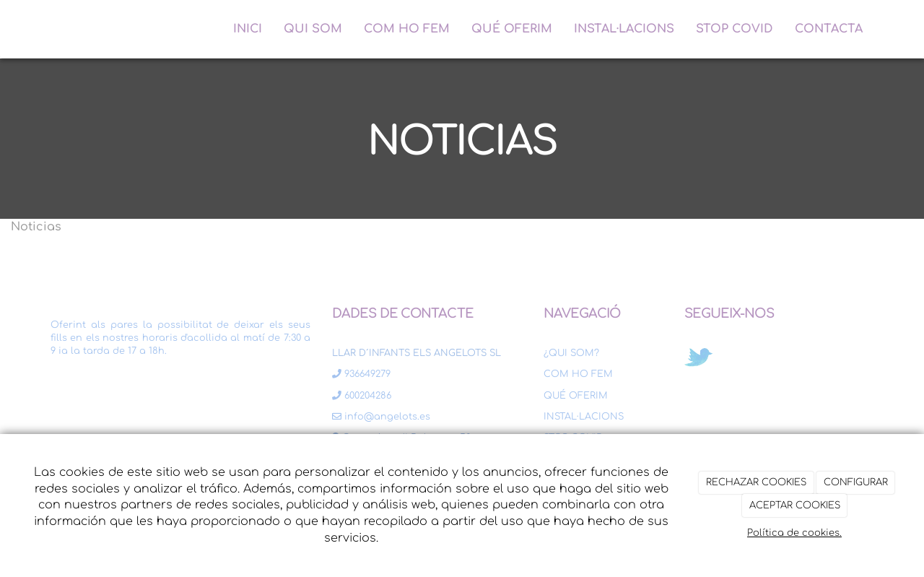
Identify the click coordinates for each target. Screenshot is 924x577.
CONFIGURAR (856, 482)
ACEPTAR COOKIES (795, 506)
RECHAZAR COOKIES (756, 482)
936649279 (361, 374)
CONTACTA (829, 29)
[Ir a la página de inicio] (36, 29)
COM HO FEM (407, 29)
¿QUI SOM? (571, 353)
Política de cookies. (794, 533)
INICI (248, 29)
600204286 (362, 396)
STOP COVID (735, 29)
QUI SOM (313, 29)
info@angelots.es (381, 417)
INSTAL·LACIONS (624, 29)
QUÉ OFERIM (512, 29)
